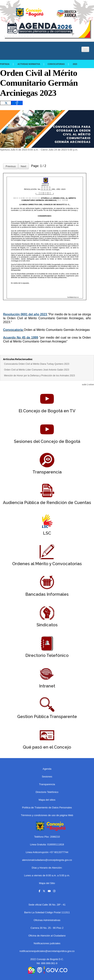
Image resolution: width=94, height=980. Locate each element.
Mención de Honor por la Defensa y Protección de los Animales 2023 (39, 376)
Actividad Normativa (29, 64)
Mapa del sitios (47, 800)
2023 (75, 64)
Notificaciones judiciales (47, 943)
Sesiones (47, 777)
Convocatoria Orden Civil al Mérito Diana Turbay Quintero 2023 (37, 364)
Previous (11, 166)
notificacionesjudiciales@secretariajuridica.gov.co (47, 951)
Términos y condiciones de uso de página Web (47, 815)
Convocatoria (13, 330)
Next (23, 166)
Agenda (47, 769)
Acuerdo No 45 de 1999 (21, 338)
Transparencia (47, 784)
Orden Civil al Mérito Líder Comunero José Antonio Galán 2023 (37, 370)
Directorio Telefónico (47, 792)
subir (84, 384)
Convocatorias (56, 64)
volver (91, 384)
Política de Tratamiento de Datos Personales (47, 808)
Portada (5, 64)
